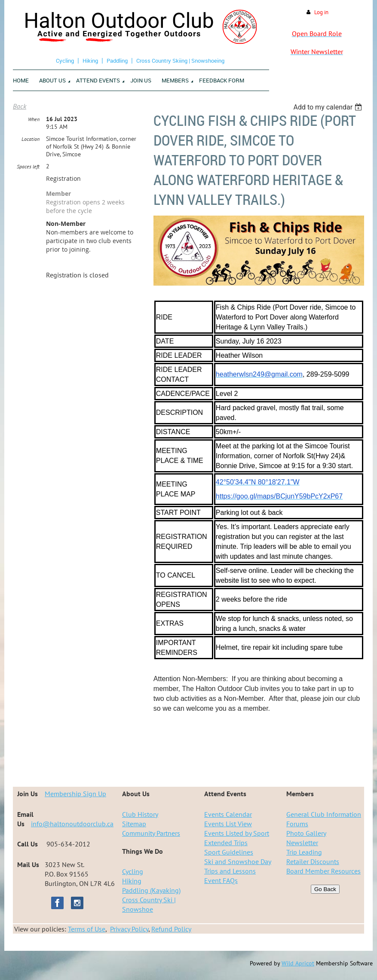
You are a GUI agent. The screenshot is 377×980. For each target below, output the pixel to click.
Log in (321, 12)
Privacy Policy (129, 929)
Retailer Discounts (313, 861)
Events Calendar (228, 814)
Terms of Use (87, 929)
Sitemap (134, 824)
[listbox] (329, 107)
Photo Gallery (306, 833)
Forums (297, 824)
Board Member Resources (323, 871)
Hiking (90, 61)
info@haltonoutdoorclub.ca (72, 824)
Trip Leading (304, 852)
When (34, 119)
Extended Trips (226, 843)
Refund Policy (171, 929)
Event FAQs (221, 880)
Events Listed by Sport (237, 833)
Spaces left (28, 166)
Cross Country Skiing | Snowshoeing (180, 61)
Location (31, 139)
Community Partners (151, 833)
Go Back (325, 889)
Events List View (228, 824)
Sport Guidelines (229, 852)
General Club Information (324, 814)
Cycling (65, 61)
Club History (140, 814)
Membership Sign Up (75, 794)
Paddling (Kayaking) (151, 890)
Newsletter (302, 843)
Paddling (117, 61)
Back (20, 106)
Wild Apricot (298, 963)
